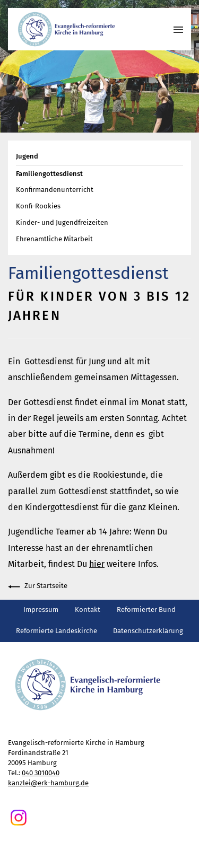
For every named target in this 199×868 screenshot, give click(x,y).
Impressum (41, 610)
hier (97, 564)
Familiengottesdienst (49, 174)
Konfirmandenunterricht (55, 190)
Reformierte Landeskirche (57, 631)
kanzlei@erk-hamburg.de (48, 783)
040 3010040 (41, 773)
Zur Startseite (38, 587)
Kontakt (88, 610)
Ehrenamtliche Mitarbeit (54, 239)
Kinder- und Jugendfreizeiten (62, 222)
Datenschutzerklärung (148, 631)
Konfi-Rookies (38, 206)
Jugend (27, 156)
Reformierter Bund (146, 610)
